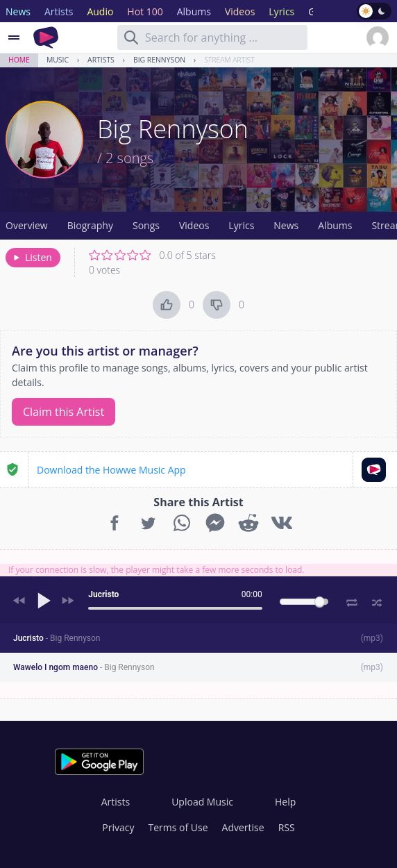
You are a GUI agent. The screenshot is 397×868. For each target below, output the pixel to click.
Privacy (118, 827)
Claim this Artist (64, 412)
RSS (287, 827)
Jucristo (57, 638)
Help (285, 802)
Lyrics (241, 225)
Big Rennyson (159, 60)
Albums (335, 225)
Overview (27, 225)
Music (58, 60)
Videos (194, 225)
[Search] (131, 37)
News (286, 225)
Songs (146, 225)
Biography (90, 225)
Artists (101, 60)
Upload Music (202, 802)
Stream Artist (229, 60)
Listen (32, 257)
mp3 (372, 638)
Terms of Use (178, 827)
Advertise (243, 827)
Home (19, 60)
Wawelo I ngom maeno (84, 667)
